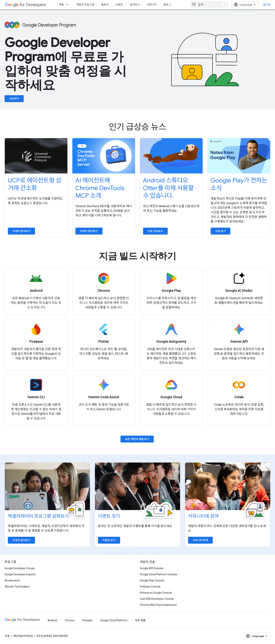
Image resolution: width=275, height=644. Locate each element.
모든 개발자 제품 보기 (137, 439)
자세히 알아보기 (21, 231)
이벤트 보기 (109, 540)
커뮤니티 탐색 (200, 540)
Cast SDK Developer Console (157, 599)
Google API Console (152, 568)
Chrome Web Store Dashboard (158, 605)
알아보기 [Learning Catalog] (135, 5)
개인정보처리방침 (23, 636)
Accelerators (12, 580)
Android (52, 620)
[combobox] (209, 5)
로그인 (267, 5)
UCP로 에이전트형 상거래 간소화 (35, 184)
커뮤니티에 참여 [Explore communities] (203, 516)
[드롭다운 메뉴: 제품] (68, 5)
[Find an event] (137, 486)
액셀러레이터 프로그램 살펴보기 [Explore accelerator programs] (38, 516)
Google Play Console (152, 580)
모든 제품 (140, 620)
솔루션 (105, 5)
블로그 (167, 5)
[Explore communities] (228, 486)
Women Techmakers (17, 587)
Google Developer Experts (20, 574)
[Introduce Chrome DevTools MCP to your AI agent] (104, 156)
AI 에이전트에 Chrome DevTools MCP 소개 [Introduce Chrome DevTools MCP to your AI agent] (100, 188)
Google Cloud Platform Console (159, 574)
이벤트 (119, 5)
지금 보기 (220, 231)
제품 (61, 5)
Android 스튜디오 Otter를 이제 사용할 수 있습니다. (168, 188)
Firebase (87, 620)
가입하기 (14, 99)
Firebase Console (150, 587)
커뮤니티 (152, 5)
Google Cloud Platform (114, 620)
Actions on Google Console (156, 593)
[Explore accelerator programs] (47, 486)
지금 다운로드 (155, 231)
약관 (7, 636)
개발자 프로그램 (85, 5)
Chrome (70, 620)
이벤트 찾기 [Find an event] (109, 516)
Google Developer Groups (20, 568)
